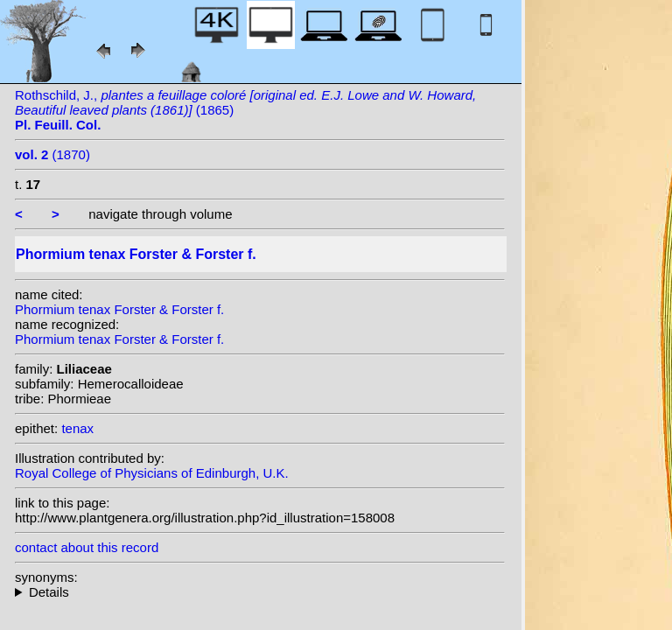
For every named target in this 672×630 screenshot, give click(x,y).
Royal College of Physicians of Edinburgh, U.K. (152, 473)
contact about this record (87, 547)
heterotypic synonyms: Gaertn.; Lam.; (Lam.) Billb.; (260, 592)
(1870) (52, 154)
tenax (77, 428)
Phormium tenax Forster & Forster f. (119, 309)
